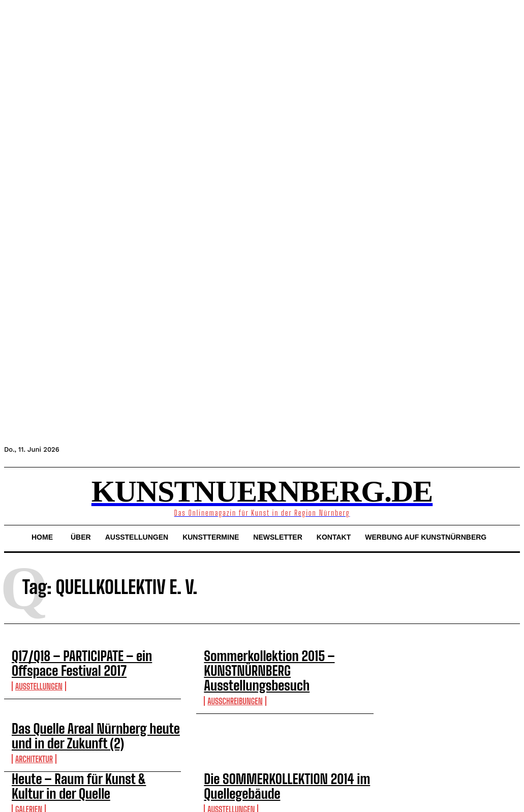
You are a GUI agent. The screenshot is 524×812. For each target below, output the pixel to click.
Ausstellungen (39, 679)
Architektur (34, 730)
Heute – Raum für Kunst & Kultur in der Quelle (89, 755)
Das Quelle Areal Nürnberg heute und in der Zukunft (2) (89, 711)
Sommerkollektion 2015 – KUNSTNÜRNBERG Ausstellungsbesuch (288, 660)
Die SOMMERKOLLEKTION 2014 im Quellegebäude (267, 755)
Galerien (29, 774)
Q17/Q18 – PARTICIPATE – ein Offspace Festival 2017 (84, 660)
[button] (16, 495)
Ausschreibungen (235, 679)
